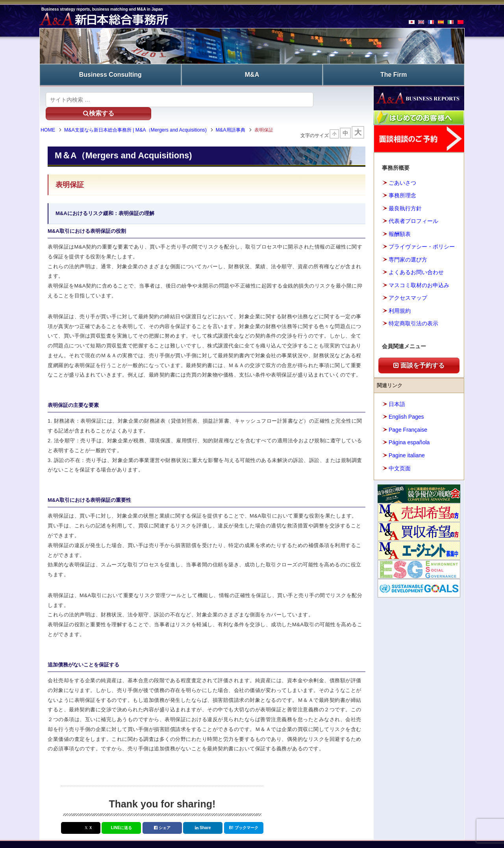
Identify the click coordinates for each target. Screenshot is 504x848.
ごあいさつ (402, 177)
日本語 (397, 399)
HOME (57, 117)
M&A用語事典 (240, 117)
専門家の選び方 (408, 254)
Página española (409, 437)
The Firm (394, 72)
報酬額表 (400, 228)
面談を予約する (419, 360)
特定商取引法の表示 (413, 318)
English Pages (406, 411)
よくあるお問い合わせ (416, 267)
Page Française (408, 424)
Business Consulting (110, 72)
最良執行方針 (405, 203)
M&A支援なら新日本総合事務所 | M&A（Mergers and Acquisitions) (145, 117)
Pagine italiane (407, 450)
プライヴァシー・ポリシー (422, 241)
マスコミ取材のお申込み (419, 280)
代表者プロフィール (413, 215)
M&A (252, 72)
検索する (338, 94)
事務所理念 (402, 190)
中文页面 (400, 462)
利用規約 (400, 305)
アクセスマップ (408, 292)
